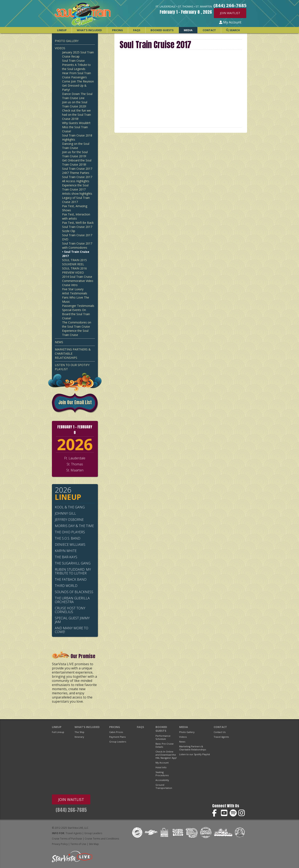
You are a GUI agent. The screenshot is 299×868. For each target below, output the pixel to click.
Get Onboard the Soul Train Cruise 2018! (77, 162)
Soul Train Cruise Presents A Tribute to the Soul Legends (76, 65)
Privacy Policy (60, 844)
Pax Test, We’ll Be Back (78, 223)
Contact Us (220, 732)
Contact (209, 30)
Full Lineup (58, 732)
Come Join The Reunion (78, 81)
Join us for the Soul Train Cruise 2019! (75, 154)
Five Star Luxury (73, 289)
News (59, 342)
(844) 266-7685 (71, 810)
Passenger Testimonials (78, 306)
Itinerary (79, 737)
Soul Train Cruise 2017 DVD (77, 237)
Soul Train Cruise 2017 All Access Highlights (77, 179)
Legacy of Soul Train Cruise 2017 (76, 200)
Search (233, 30)
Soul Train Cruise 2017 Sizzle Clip (77, 229)
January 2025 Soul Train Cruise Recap (78, 54)
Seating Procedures (162, 774)
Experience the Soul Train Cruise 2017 (75, 187)
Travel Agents (221, 737)
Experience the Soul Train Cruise (75, 333)
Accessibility (162, 780)
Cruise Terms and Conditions (102, 839)
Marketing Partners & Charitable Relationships (73, 353)
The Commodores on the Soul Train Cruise (77, 324)
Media (188, 30)
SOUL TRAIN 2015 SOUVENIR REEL (74, 262)
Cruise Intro (70, 285)
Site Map (94, 844)
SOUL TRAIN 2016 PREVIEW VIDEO (74, 270)
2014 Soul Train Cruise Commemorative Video (78, 279)
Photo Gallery (67, 41)
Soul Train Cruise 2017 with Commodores (77, 245)
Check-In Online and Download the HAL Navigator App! (166, 755)
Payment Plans (117, 737)
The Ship (79, 732)
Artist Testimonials (75, 293)
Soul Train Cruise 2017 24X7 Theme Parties (77, 171)
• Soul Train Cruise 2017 (76, 254)
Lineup (62, 30)
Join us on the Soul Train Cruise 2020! (75, 104)
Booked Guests (162, 30)
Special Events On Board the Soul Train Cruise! (76, 314)
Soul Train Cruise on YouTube (225, 813)
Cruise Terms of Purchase (67, 839)
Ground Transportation (164, 786)
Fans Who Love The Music (76, 299)
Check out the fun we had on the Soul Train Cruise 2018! (77, 115)
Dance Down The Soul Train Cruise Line (77, 96)
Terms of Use (78, 844)
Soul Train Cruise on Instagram (242, 813)
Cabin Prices (116, 732)
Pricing (118, 30)
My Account (230, 22)
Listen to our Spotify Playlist (72, 367)
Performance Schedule (163, 737)
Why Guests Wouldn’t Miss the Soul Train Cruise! (76, 127)
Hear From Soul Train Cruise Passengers (77, 75)
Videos (60, 48)
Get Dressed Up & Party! (74, 88)
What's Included (89, 30)
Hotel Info (161, 767)
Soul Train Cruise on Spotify (233, 813)
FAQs (137, 30)
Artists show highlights (77, 194)
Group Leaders (118, 742)
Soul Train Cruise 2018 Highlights (77, 137)
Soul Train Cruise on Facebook (216, 813)
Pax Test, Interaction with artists (76, 216)
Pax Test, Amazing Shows (75, 208)
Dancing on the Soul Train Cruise (76, 146)
